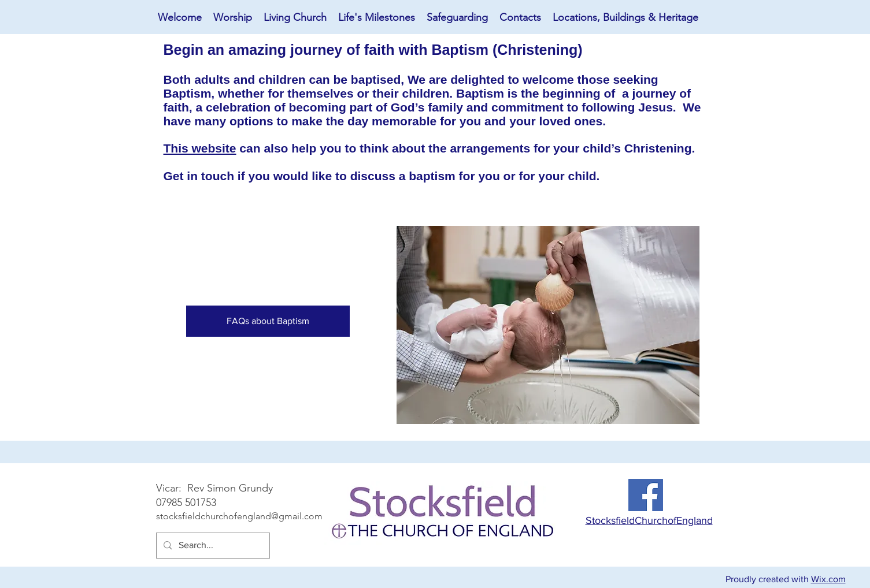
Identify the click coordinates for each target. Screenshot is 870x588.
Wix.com (828, 579)
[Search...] (212, 546)
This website (200, 148)
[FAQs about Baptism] (268, 321)
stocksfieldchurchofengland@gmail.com (239, 516)
